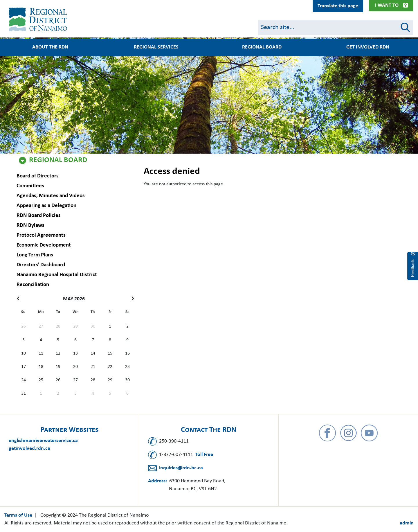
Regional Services (156, 47)
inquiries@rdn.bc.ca (181, 468)
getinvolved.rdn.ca (29, 449)
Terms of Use (18, 515)
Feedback (412, 268)
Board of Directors (37, 176)
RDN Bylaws (30, 225)
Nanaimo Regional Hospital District (56, 275)
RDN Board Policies (38, 216)
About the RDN (50, 47)
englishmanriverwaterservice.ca (43, 441)
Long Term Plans (34, 255)
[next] (131, 299)
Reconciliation (32, 285)
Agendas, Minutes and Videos (50, 196)
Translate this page (338, 6)
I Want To (387, 5)
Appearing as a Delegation (46, 206)
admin (407, 523)
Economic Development (43, 245)
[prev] (20, 299)
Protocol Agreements (40, 235)
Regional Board (58, 160)
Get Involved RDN (368, 47)
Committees (30, 186)
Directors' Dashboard (40, 265)
